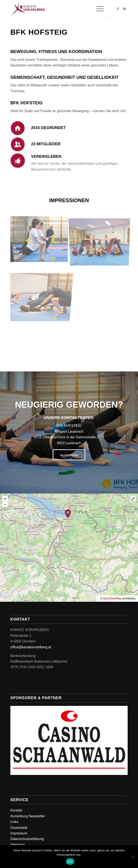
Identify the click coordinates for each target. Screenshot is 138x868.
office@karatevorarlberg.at (31, 647)
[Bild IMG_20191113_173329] (101, 240)
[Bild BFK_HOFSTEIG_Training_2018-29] (41, 240)
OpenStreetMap (112, 599)
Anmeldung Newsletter (28, 816)
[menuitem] (98, 9)
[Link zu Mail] (124, 9)
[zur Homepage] (69, 455)
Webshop (18, 845)
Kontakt (16, 810)
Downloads (19, 828)
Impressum (19, 833)
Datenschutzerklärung (27, 839)
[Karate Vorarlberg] (57, 9)
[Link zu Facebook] (118, 9)
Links (14, 822)
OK (70, 862)
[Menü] (98, 9)
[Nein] (133, 857)
